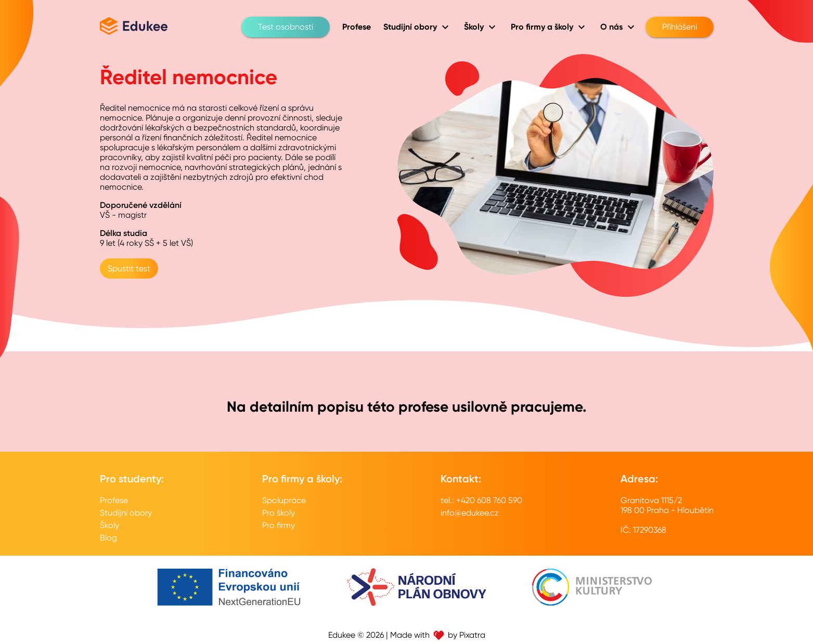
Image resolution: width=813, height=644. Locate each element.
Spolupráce (284, 500)
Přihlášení (680, 27)
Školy (109, 525)
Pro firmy (279, 525)
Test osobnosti (286, 27)
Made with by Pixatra (438, 635)
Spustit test (129, 268)
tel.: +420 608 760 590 (481, 500)
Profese (114, 500)
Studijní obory (126, 513)
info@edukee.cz (470, 513)
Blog (108, 538)
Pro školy (279, 513)
